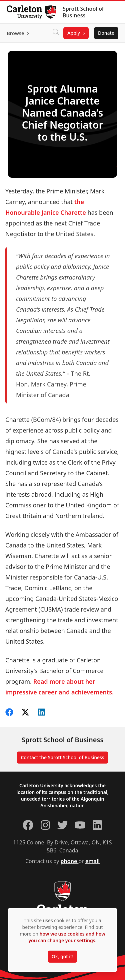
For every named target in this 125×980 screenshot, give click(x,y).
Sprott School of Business (83, 12)
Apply (74, 33)
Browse (15, 33)
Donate (106, 33)
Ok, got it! (62, 956)
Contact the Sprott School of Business (62, 757)
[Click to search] (56, 33)
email (92, 861)
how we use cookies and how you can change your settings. (67, 937)
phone (70, 861)
